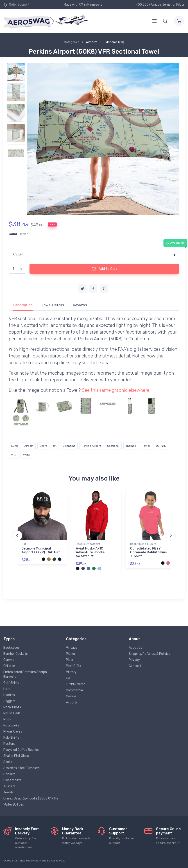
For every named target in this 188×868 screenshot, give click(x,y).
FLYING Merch (76, 684)
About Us (135, 648)
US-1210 (161, 446)
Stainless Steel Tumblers (22, 768)
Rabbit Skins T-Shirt (143, 544)
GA (68, 678)
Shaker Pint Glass (16, 756)
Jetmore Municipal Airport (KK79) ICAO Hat (41, 550)
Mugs (7, 719)
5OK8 (15, 446)
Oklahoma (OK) (114, 42)
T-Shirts (9, 786)
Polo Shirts (11, 738)
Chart (43, 446)
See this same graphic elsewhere (116, 390)
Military (71, 672)
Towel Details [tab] (53, 305)
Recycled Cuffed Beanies (21, 750)
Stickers (9, 774)
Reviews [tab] (80, 305)
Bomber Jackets (16, 654)
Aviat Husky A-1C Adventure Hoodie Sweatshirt (90, 552)
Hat (24, 544)
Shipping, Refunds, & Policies (149, 654)
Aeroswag (58, 861)
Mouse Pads (12, 713)
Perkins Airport (91, 446)
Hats (7, 689)
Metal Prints (12, 707)
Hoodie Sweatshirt (88, 544)
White (26, 455)
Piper (70, 660)
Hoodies (9, 695)
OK (55, 446)
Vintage (72, 648)
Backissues (11, 648)
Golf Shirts (11, 683)
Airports (92, 42)
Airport (29, 446)
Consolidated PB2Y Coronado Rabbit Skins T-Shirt (148, 552)
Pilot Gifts (74, 666)
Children (9, 666)
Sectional (113, 446)
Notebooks (11, 725)
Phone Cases (13, 732)
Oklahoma (69, 446)
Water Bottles (14, 805)
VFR (14, 455)
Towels (8, 792)
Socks (8, 762)
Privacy (134, 660)
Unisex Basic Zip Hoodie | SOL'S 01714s (31, 798)
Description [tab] (23, 305)
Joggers (9, 701)
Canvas (9, 660)
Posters (9, 744)
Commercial (75, 690)
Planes (71, 654)
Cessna (71, 696)
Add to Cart (104, 269)
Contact (135, 666)
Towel (146, 446)
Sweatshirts (12, 780)
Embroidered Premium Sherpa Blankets (25, 674)
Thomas (131, 446)
